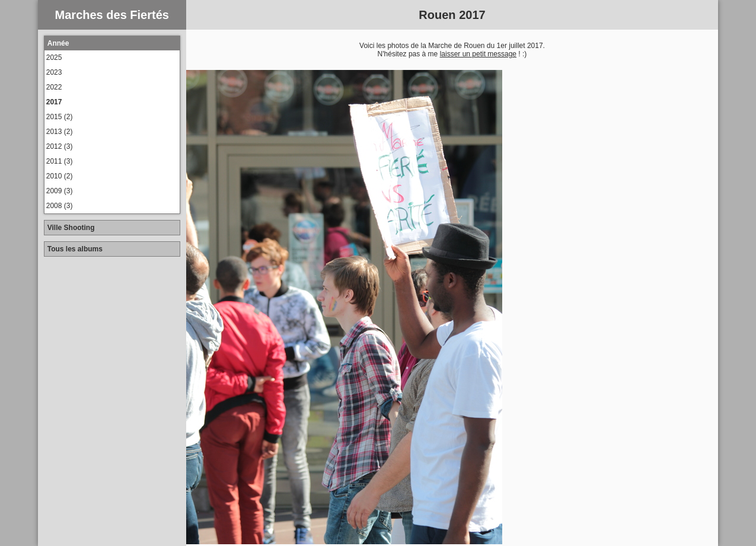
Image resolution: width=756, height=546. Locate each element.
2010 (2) (60, 176)
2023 (54, 72)
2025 (54, 58)
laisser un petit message (478, 54)
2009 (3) (60, 191)
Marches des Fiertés (112, 15)
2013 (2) (60, 132)
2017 (54, 102)
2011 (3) (60, 161)
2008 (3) (60, 206)
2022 (54, 87)
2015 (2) (60, 117)
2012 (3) (60, 146)
